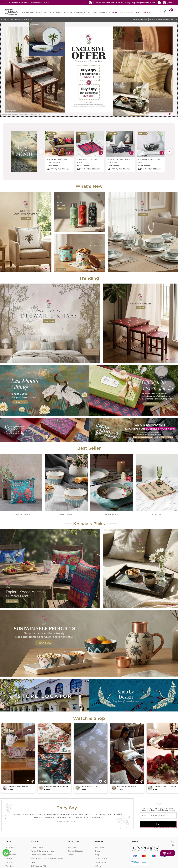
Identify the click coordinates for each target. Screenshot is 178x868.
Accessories (11, 855)
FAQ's (33, 862)
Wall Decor (10, 866)
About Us (99, 847)
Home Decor (11, 847)
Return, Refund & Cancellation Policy (47, 858)
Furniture (10, 862)
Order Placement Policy (41, 855)
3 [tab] (175, 114)
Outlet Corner (143, 12)
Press (98, 851)
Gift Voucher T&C (39, 866)
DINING (51, 12)
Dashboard (72, 847)
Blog (97, 855)
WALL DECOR (92, 12)
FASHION (59, 12)
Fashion (9, 858)
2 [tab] (173, 114)
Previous (41, 151)
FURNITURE (81, 12)
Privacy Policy (37, 847)
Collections (105, 12)
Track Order (101, 862)
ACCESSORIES (69, 12)
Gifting (115, 12)
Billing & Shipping (75, 851)
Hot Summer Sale (127, 12)
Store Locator (101, 858)
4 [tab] (46, 269)
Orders (71, 855)
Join (158, 824)
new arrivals (28, 12)
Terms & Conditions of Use (42, 851)
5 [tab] (49, 269)
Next (169, 151)
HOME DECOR (41, 12)
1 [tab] (170, 114)
